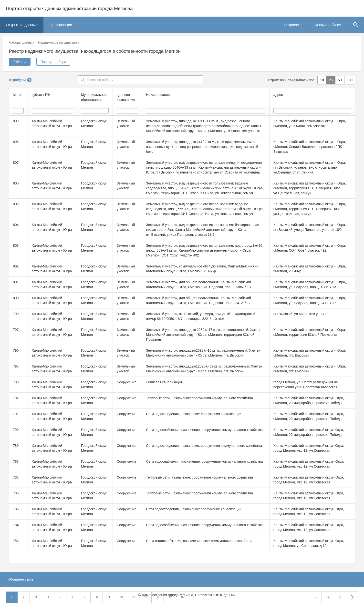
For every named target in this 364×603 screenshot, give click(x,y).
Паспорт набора (53, 62)
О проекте (293, 25)
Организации (61, 25)
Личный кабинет (327, 25)
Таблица (20, 62)
